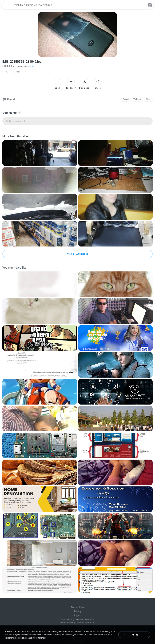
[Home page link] (6, 5)
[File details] (40, 153)
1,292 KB (17, 72)
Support (77, 615)
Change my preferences (36, 638)
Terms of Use (77, 607)
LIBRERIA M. (9, 66)
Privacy (78, 611)
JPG (6, 72)
